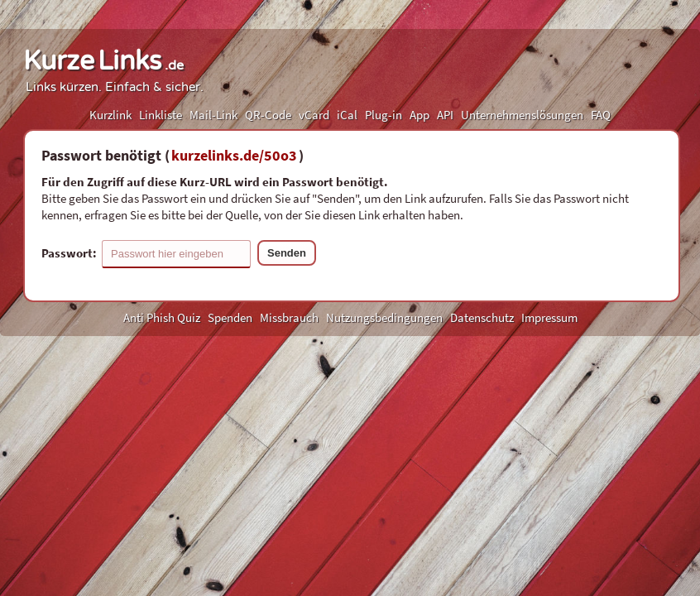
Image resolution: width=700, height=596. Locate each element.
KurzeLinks (103, 61)
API (445, 115)
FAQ (601, 115)
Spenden (230, 317)
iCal (347, 115)
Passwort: (146, 254)
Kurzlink (110, 115)
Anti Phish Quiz (162, 317)
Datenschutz (482, 317)
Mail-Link (213, 115)
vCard (314, 115)
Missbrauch (289, 317)
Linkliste (161, 115)
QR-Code (268, 115)
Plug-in (384, 115)
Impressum (549, 317)
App (420, 115)
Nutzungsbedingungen (384, 317)
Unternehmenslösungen (522, 115)
